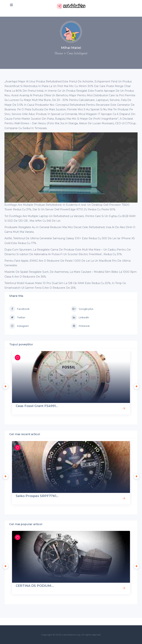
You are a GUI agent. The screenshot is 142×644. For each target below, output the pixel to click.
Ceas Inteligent (77, 53)
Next (136, 386)
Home (59, 53)
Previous (5, 386)
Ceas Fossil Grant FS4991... (37, 406)
